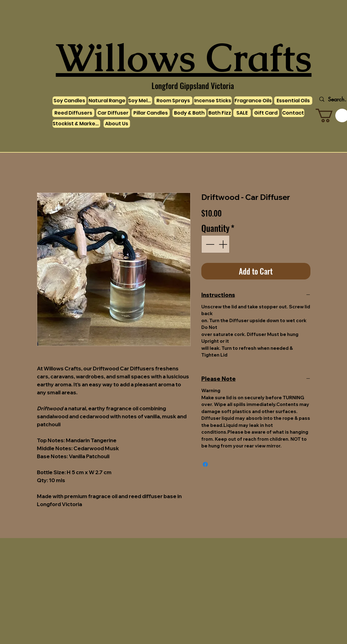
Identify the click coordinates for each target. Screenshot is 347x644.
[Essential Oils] (293, 101)
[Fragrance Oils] (253, 101)
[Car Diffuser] (113, 113)
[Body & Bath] (189, 113)
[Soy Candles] (69, 101)
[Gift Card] (266, 113)
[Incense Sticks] (213, 101)
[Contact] (293, 113)
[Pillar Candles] (151, 113)
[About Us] (117, 124)
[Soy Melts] (140, 101)
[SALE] (242, 113)
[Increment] (223, 244)
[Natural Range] (107, 101)
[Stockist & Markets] (76, 124)
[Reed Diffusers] (73, 113)
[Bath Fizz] (220, 113)
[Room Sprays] (173, 101)
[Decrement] (209, 244)
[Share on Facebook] (205, 464)
